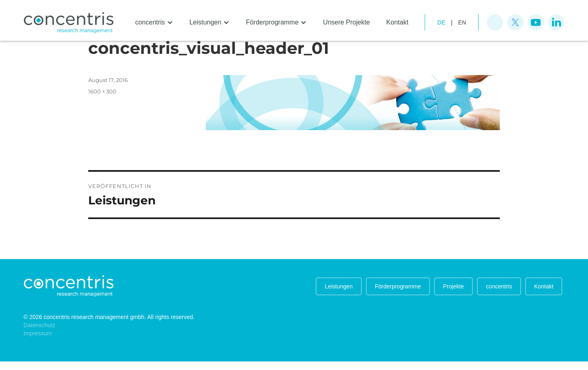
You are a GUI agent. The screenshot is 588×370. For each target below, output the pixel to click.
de (441, 22)
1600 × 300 (102, 91)
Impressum (38, 333)
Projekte (453, 286)
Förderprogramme (398, 286)
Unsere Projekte (346, 22)
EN (462, 22)
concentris (499, 286)
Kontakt (397, 22)
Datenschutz (40, 325)
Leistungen (339, 286)
